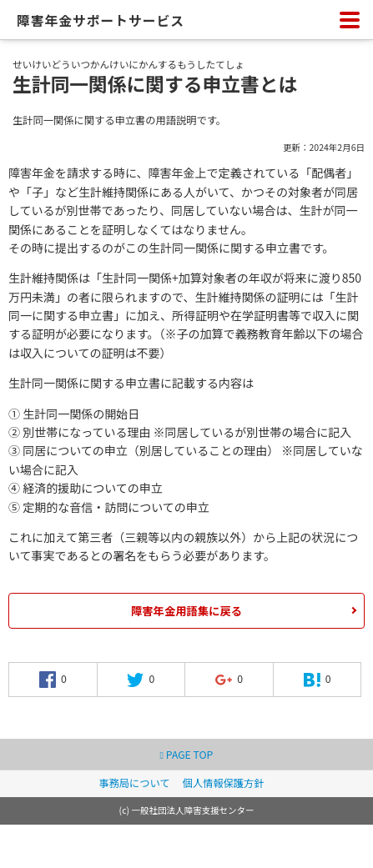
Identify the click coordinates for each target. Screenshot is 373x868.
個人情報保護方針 (224, 783)
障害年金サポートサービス (101, 20)
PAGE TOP (187, 755)
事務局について (134, 783)
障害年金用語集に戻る (186, 611)
